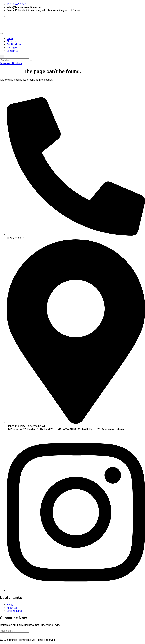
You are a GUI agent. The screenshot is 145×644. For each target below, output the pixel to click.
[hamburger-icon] (1, 34)
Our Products (14, 45)
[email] (14, 631)
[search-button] (31, 61)
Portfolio (12, 48)
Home (10, 38)
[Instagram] (76, 590)
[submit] (1, 635)
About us (12, 41)
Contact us (13, 51)
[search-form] (14, 60)
